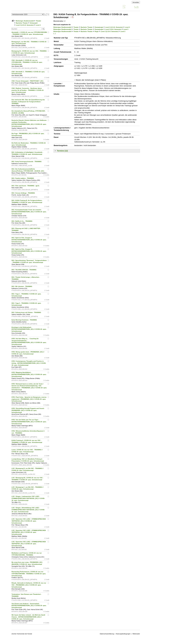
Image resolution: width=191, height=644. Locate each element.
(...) (55, 33)
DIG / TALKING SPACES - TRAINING (24, 270)
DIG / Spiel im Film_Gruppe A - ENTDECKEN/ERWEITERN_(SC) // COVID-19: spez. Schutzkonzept (29, 240)
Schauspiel (34, 23)
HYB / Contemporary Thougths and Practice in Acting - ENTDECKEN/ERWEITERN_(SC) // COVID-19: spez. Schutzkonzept (29, 363)
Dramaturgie (99, 27)
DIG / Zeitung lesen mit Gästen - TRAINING (27, 312)
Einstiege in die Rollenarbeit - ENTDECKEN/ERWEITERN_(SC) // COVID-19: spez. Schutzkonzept (29, 329)
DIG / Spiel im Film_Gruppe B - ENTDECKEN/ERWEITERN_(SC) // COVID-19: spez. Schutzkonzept (29, 251)
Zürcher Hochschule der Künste (22, 634)
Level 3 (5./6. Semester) (113, 29)
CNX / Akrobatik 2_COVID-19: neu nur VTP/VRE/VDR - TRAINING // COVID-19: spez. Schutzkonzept (27, 62)
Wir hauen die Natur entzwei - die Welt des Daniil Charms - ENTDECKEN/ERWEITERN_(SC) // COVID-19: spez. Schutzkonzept (28, 617)
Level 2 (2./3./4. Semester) (25, 25)
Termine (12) (62, 151)
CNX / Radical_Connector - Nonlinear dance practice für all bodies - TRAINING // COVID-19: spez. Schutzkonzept (28, 90)
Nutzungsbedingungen (123, 634)
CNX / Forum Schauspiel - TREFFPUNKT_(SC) (28, 81)
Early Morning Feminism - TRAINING (24, 320)
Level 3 (126, 29)
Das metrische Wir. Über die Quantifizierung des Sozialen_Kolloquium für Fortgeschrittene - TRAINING (28, 102)
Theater (38, 21)
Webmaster (136, 634)
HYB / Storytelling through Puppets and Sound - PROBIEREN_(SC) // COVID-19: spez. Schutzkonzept (28, 410)
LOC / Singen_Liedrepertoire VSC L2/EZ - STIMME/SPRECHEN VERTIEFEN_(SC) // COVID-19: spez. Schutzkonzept (28, 498)
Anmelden (136, 2)
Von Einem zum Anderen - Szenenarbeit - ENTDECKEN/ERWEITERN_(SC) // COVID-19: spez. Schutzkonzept (29, 606)
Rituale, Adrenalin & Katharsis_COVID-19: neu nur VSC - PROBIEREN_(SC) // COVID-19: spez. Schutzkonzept (29, 585)
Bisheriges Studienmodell (25, 21)
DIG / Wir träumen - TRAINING (22, 286)
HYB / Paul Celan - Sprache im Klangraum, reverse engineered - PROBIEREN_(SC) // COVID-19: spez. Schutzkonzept (29, 399)
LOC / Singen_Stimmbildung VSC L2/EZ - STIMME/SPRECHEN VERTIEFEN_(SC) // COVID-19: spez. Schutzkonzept (28, 510)
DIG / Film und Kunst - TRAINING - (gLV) (26, 186)
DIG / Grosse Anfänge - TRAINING (23, 193)
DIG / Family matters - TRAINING (23, 178)
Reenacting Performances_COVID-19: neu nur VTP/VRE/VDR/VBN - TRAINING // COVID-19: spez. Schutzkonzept (29, 574)
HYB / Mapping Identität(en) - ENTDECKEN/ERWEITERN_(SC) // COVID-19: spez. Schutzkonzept (29, 374)
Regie (97, 31)
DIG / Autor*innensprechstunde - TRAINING (27, 162)
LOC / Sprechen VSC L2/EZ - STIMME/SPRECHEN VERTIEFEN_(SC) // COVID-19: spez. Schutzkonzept (29, 521)
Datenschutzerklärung (107, 634)
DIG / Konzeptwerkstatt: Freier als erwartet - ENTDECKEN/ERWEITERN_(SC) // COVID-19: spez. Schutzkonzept (29, 212)
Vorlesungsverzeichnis (31, 7)
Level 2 (38, 25)
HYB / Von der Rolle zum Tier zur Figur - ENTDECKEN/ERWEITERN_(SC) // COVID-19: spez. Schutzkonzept (29, 422)
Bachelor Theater (22, 23)
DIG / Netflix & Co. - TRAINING (22, 221)
